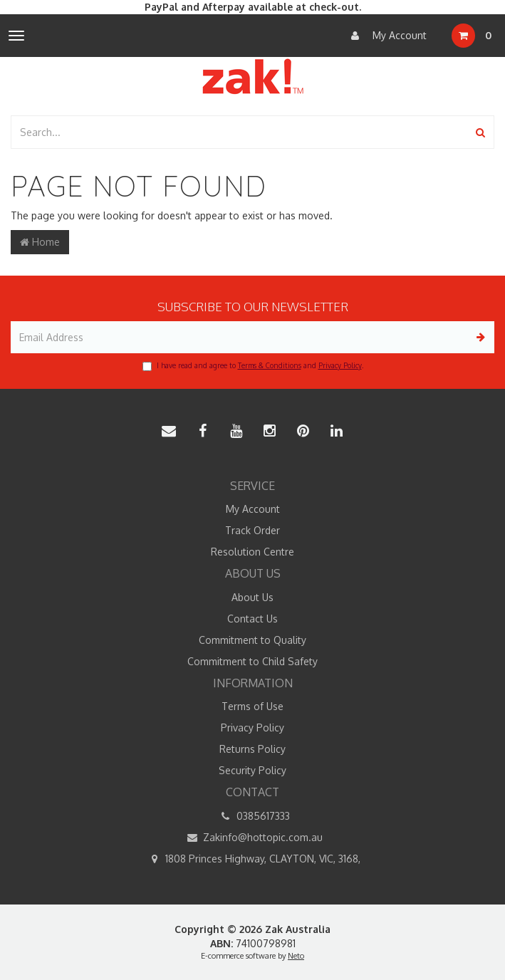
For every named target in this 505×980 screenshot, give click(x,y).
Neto (296, 956)
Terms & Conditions (270, 365)
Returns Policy (252, 749)
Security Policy (252, 770)
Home (40, 242)
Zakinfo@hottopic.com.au (252, 838)
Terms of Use (252, 706)
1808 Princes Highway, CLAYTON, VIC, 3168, (252, 859)
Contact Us (252, 619)
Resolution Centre (252, 552)
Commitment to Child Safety (252, 661)
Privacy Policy (340, 365)
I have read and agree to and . (253, 366)
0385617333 (253, 816)
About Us (252, 597)
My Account (385, 36)
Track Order (252, 530)
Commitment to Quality (252, 640)
